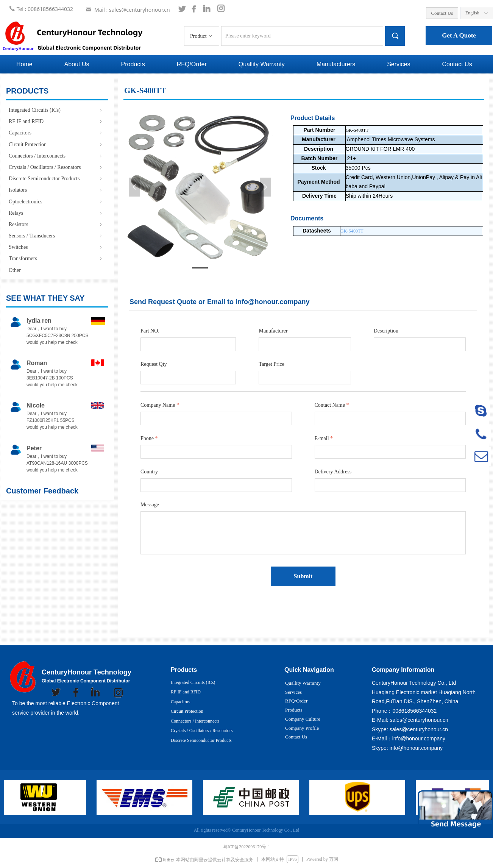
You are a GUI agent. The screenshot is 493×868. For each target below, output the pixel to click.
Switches (56, 247)
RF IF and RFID (56, 121)
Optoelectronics (56, 202)
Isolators (56, 190)
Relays (56, 213)
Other (15, 270)
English (472, 13)
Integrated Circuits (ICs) (56, 110)
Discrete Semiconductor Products (56, 179)
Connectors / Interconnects (56, 156)
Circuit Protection (56, 144)
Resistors (56, 224)
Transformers (56, 258)
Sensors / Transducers (56, 236)
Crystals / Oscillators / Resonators (56, 167)
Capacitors (56, 133)
